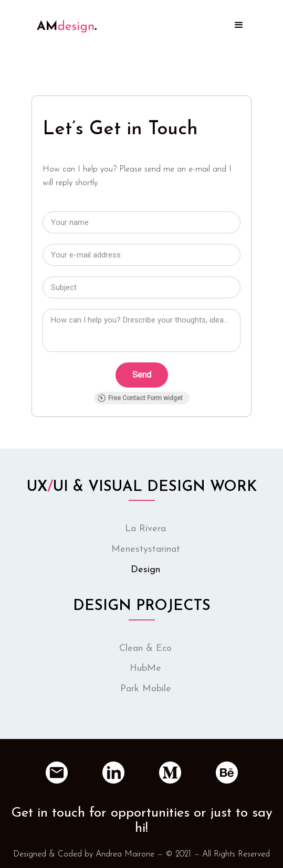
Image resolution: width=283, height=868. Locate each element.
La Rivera (145, 529)
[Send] (142, 375)
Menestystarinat (146, 549)
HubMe (145, 668)
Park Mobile (146, 689)
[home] (64, 16)
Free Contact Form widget (140, 398)
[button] (239, 25)
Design (145, 570)
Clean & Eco (145, 649)
